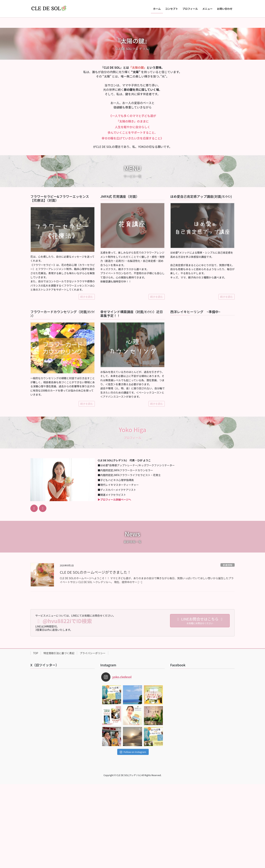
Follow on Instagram (133, 835)
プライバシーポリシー (93, 737)
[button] (20, 59)
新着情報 (228, 649)
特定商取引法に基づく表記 (59, 737)
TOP (36, 737)
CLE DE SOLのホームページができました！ (95, 656)
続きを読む (87, 380)
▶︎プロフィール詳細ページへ (114, 583)
